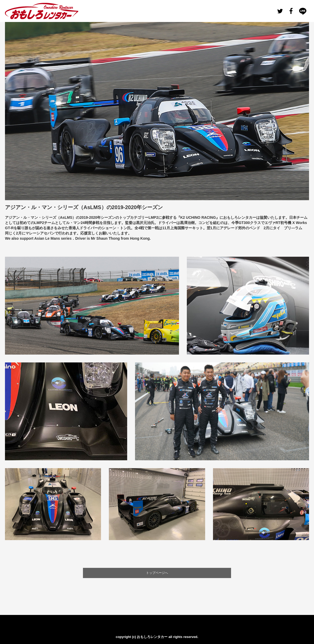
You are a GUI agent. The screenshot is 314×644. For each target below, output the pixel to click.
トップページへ (157, 573)
